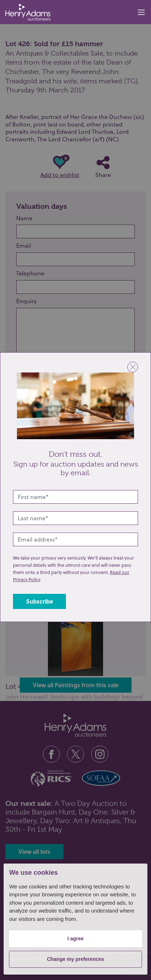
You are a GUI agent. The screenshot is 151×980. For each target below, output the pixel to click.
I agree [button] (75, 939)
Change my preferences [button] (75, 959)
